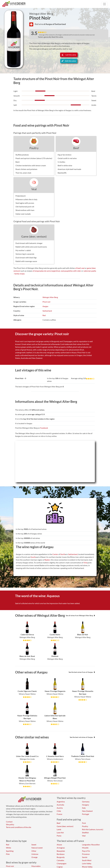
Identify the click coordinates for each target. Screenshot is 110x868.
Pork (84, 823)
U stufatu (61, 162)
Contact (9, 822)
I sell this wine (69, 55)
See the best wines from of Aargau (82, 672)
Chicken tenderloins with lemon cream (31, 165)
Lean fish (60, 833)
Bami (18, 162)
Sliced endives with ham (25, 210)
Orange (34, 857)
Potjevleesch (21, 196)
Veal (34, 189)
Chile (59, 811)
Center (55, 554)
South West (87, 860)
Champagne (62, 863)
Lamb (59, 829)
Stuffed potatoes (22, 155)
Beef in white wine (65, 165)
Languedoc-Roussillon (91, 845)
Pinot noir (47, 302)
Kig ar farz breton (65, 155)
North (63, 554)
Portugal (86, 814)
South (33, 557)
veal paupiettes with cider (71, 271)
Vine (85, 563)
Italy (84, 808)
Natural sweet (37, 848)
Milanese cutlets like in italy (26, 199)
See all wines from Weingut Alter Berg (80, 615)
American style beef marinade (69, 169)
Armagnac (61, 848)
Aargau (45, 306)
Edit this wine (69, 61)
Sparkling (10, 851)
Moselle (85, 848)
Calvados (60, 860)
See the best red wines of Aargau (82, 737)
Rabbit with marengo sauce (26, 261)
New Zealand (87, 811)
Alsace (59, 845)
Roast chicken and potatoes (26, 169)
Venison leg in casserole (25, 254)
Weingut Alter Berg (41, 14)
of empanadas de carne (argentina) (46, 271)
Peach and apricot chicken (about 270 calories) (34, 158)
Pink (8, 854)
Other (34, 851)
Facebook (44, 428)
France (59, 814)
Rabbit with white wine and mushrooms (31, 247)
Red (44, 315)
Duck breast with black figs (26, 258)
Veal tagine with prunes (25, 203)
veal (83, 268)
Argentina (61, 802)
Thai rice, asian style (23, 173)
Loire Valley (87, 863)
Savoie (85, 857)
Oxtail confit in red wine (67, 158)
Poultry (34, 148)
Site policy (10, 824)
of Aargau (48, 24)
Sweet (34, 845)
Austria (60, 808)
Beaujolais (61, 851)
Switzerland (47, 311)
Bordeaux (61, 854)
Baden (47, 560)
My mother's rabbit (23, 250)
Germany (86, 802)
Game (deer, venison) (34, 236)
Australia (60, 805)
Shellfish (85, 833)
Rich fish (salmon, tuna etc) (93, 829)
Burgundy (61, 857)
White (8, 848)
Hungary (86, 805)
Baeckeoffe (62, 173)
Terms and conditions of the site (19, 827)
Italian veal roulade (23, 214)
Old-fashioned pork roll (25, 207)
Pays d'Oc (86, 851)
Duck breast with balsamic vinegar (29, 243)
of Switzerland (59, 24)
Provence (86, 854)
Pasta (59, 836)
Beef (76, 148)
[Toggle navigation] (104, 4)
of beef (78, 268)
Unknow (35, 854)
